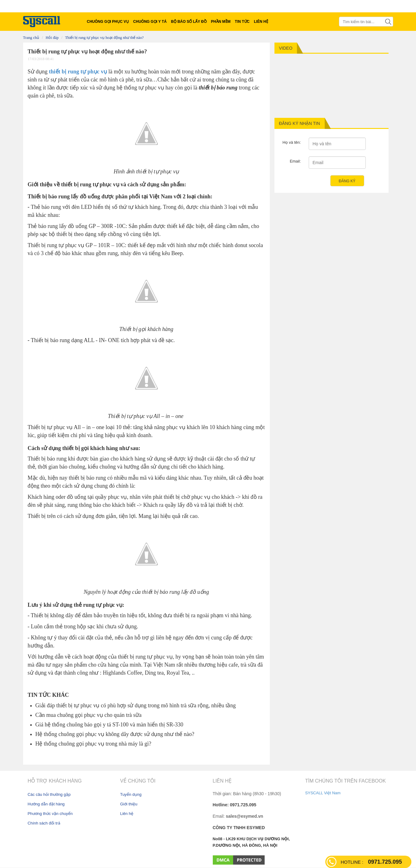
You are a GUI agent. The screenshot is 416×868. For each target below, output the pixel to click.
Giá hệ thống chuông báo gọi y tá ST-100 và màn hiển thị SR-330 (109, 725)
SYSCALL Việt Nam (323, 793)
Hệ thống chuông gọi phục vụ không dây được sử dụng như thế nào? (115, 734)
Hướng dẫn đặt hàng (46, 804)
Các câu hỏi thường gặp (49, 794)
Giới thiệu (129, 804)
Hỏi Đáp (52, 38)
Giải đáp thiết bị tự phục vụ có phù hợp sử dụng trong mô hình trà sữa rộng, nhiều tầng (136, 705)
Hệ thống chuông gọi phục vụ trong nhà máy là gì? (93, 744)
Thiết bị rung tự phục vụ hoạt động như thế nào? (104, 38)
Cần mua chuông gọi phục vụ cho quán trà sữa (89, 715)
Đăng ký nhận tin (300, 123)
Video (286, 48)
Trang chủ (31, 38)
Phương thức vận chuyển (50, 814)
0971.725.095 (371, 862)
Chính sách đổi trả (44, 823)
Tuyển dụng (131, 794)
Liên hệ (127, 814)
